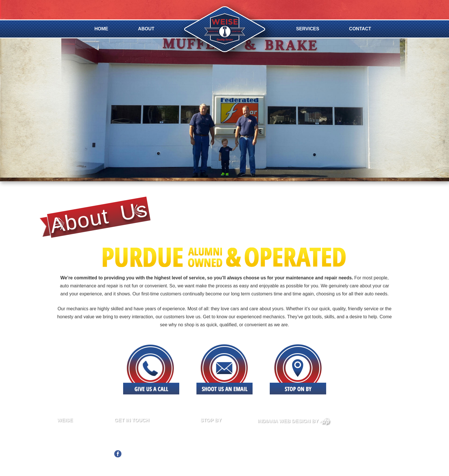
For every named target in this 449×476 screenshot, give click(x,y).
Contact (360, 29)
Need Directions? (215, 452)
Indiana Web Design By (294, 421)
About (146, 29)
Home (101, 29)
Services (308, 29)
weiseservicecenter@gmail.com (155, 442)
